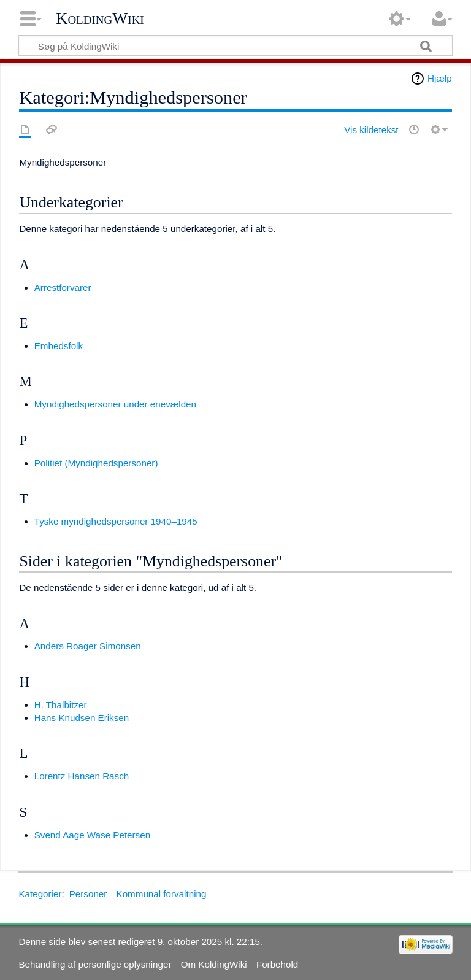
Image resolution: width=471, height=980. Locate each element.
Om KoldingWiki (214, 964)
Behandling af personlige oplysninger (95, 964)
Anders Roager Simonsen (88, 646)
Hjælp (440, 78)
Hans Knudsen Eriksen (82, 718)
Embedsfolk (59, 346)
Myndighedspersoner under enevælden (115, 404)
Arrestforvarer (63, 287)
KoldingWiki (100, 18)
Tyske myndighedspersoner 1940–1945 (116, 521)
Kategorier (40, 894)
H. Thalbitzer (61, 705)
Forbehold (277, 964)
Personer (88, 894)
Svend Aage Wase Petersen (92, 835)
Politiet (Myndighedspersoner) (96, 463)
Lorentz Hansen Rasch (82, 776)
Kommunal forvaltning (162, 894)
